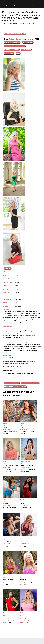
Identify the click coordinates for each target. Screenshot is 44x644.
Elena (22, 499)
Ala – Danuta (24, 537)
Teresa (5, 613)
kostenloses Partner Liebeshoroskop (12, 383)
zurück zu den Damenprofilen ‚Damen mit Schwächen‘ (15, 34)
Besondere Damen (20, 2)
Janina (22, 423)
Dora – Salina (7, 575)
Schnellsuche (34, 2)
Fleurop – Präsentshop (26, 50)
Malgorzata (6, 537)
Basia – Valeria (25, 461)
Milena (5, 423)
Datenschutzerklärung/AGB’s (26, 4)
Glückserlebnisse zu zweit (28, 42)
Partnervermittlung (31, 6)
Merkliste (18, 53)
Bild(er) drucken (7, 268)
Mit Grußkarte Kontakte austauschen (12, 50)
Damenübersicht (11, 2)
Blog (37, 6)
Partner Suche (23, 6)
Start (6, 2)
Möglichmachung (7, 4)
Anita (5, 499)
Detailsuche (27, 2)
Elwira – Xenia (25, 613)
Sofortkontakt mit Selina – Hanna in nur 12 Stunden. (15, 46)
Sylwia (5, 461)
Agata (22, 575)
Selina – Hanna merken (9, 53)
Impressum (17, 6)
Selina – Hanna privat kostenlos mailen (12, 42)
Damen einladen (15, 4)
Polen (34, 4)
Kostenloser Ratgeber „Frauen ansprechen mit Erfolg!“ (15, 387)
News (38, 4)
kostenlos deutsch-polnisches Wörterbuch (30, 383)
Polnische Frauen (9, 6)
